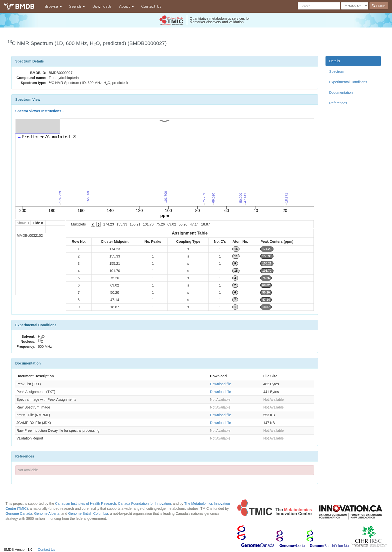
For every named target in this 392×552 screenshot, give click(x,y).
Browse (53, 6)
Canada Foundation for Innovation (144, 503)
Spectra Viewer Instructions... (40, 111)
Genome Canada (19, 513)
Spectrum (337, 71)
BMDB (25, 6)
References (338, 103)
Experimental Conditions (348, 82)
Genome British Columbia (88, 513)
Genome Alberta (47, 513)
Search (77, 6)
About (126, 6)
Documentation (341, 92)
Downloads (102, 6)
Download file (220, 384)
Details (335, 61)
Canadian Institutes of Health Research (85, 503)
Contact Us (151, 6)
